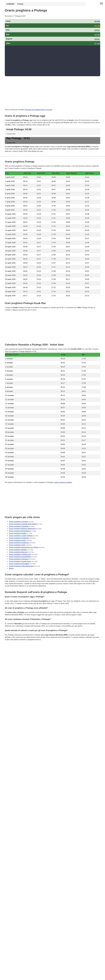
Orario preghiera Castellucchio (20, 554)
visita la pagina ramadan (63, 482)
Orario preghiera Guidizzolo (19, 543)
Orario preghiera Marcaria (18, 552)
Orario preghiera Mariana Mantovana (22, 529)
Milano (11, 568)
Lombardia (10, 4)
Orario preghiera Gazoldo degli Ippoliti (23, 524)
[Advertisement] (52, 61)
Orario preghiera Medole (18, 550)
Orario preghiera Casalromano (20, 561)
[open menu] (101, 4)
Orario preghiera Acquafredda (20, 557)
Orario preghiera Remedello (19, 564)
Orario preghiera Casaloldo (19, 526)
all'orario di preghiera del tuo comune (39, 110)
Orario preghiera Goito (17, 545)
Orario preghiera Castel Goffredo (21, 536)
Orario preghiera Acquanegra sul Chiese (24, 547)
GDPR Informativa (11, 650)
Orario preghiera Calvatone (19, 559)
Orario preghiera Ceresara (19, 522)
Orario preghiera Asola (17, 540)
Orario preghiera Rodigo (18, 533)
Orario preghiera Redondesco (20, 531)
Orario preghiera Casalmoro (19, 538)
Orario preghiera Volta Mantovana (21, 566)
